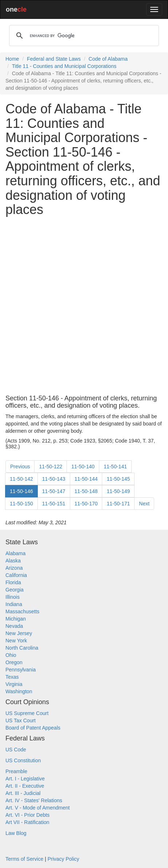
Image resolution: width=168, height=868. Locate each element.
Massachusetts (22, 611)
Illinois (13, 597)
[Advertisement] (84, 306)
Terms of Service (24, 859)
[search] (83, 36)
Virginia (14, 684)
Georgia (15, 590)
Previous (20, 467)
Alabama (15, 553)
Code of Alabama (108, 59)
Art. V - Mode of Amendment (38, 808)
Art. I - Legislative (25, 779)
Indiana (14, 604)
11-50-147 (54, 491)
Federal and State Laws (54, 59)
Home (12, 59)
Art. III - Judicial (23, 793)
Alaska (13, 561)
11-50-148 (86, 491)
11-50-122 (51, 467)
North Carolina (22, 648)
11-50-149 (118, 491)
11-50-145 (118, 479)
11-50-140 (83, 467)
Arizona (14, 568)
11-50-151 (54, 504)
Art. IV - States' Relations (34, 800)
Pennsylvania (21, 670)
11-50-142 (21, 479)
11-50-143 (54, 479)
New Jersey (19, 633)
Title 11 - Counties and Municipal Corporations (64, 66)
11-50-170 (86, 504)
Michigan (16, 619)
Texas (12, 677)
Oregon (14, 662)
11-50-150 (21, 504)
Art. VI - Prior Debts (27, 815)
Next (144, 504)
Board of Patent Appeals (33, 728)
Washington (19, 691)
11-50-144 (86, 479)
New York (16, 641)
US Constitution (23, 760)
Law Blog (16, 833)
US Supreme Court (27, 713)
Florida (13, 582)
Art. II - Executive (25, 786)
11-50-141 (115, 467)
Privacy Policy (63, 859)
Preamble (16, 771)
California (16, 575)
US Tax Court (21, 720)
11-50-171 (118, 504)
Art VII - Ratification (27, 822)
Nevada (14, 626)
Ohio (11, 655)
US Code (16, 750)
